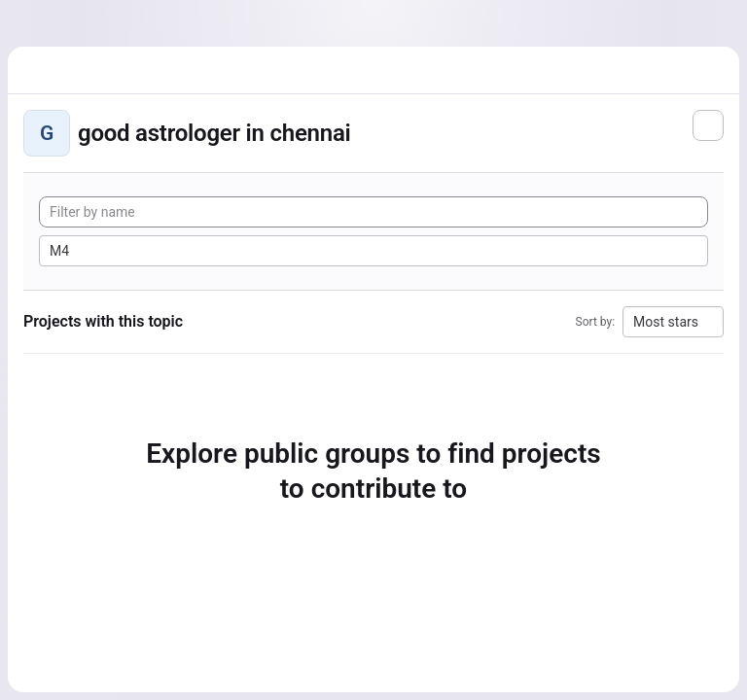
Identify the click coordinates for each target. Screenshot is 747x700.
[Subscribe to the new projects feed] (708, 125)
